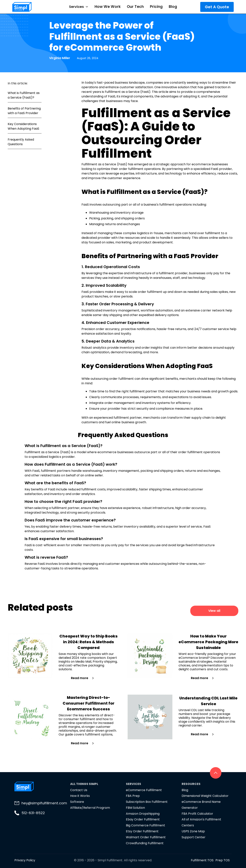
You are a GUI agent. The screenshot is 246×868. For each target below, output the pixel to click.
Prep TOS (223, 860)
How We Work (108, 7)
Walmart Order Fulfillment (146, 837)
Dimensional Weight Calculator (205, 796)
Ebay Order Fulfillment (143, 819)
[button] (79, 7)
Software (77, 802)
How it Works (80, 796)
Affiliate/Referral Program (90, 808)
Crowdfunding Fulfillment (145, 843)
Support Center (194, 837)
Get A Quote (217, 7)
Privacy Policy (25, 860)
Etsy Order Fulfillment (142, 831)
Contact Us (79, 790)
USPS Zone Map (193, 831)
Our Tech (135, 7)
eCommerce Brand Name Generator (201, 805)
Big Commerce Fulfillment (145, 825)
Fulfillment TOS (202, 860)
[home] (31, 7)
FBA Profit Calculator (197, 814)
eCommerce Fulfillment (144, 790)
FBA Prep (133, 796)
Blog (173, 7)
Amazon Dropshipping (143, 814)
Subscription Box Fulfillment (147, 802)
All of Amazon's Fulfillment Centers (201, 822)
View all (214, 611)
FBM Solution (135, 808)
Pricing (156, 7)
